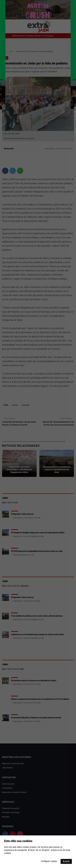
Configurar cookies (49, 861)
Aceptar (66, 861)
